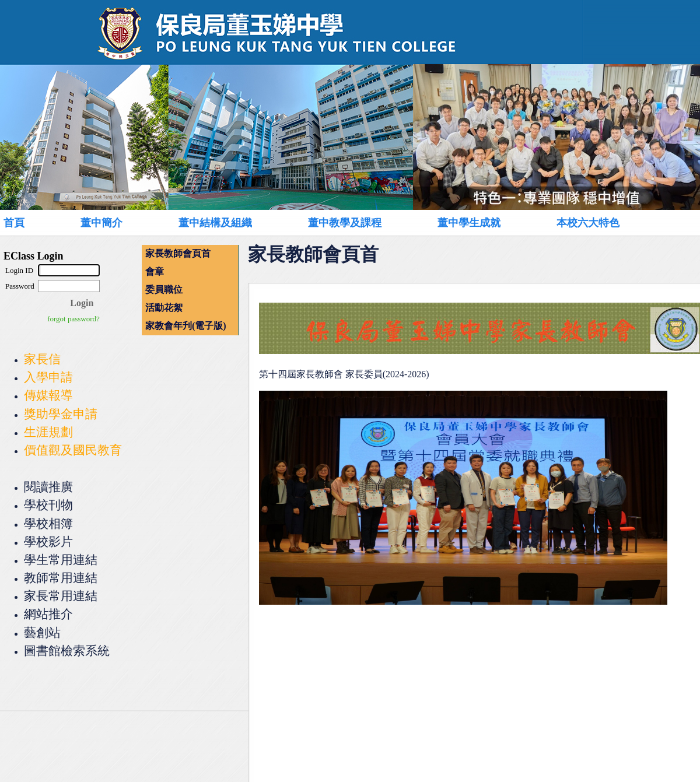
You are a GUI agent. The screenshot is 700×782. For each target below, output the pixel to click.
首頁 (14, 223)
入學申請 (48, 377)
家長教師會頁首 (178, 253)
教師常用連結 (61, 578)
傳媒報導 (48, 395)
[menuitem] (27, 223)
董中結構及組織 (215, 223)
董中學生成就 (469, 223)
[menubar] (336, 222)
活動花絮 (164, 308)
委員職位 (164, 290)
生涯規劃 (48, 432)
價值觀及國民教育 (73, 450)
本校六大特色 (588, 223)
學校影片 (48, 541)
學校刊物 (48, 505)
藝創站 (42, 632)
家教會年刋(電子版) (186, 326)
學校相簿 (48, 523)
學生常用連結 (61, 560)
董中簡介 (101, 223)
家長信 (42, 359)
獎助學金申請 (61, 414)
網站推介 (48, 614)
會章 (155, 271)
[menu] (190, 290)
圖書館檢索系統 (67, 651)
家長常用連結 (61, 596)
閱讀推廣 (48, 487)
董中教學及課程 (345, 223)
